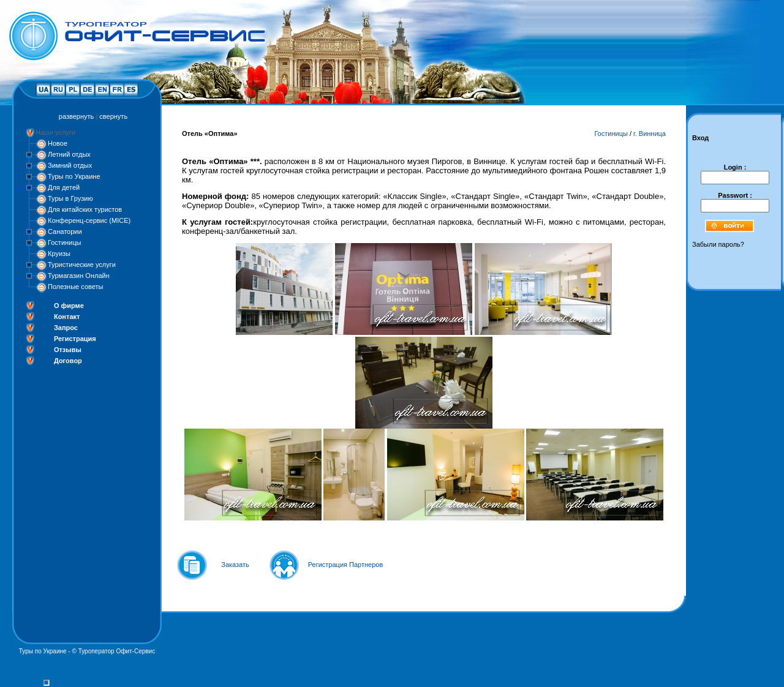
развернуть (76, 116)
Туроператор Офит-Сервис (117, 651)
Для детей (64, 187)
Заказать (235, 565)
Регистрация (75, 339)
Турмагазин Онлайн (79, 276)
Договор (68, 361)
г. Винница (650, 133)
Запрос (66, 328)
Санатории (65, 231)
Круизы (59, 253)
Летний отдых (69, 154)
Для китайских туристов (85, 209)
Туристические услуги (82, 265)
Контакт (67, 317)
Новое (58, 143)
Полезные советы (75, 287)
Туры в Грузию (70, 198)
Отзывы (68, 350)
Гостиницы (64, 242)
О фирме (69, 306)
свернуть (113, 116)
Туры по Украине (74, 176)
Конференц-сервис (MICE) (89, 220)
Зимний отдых (70, 165)
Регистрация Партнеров (346, 565)
